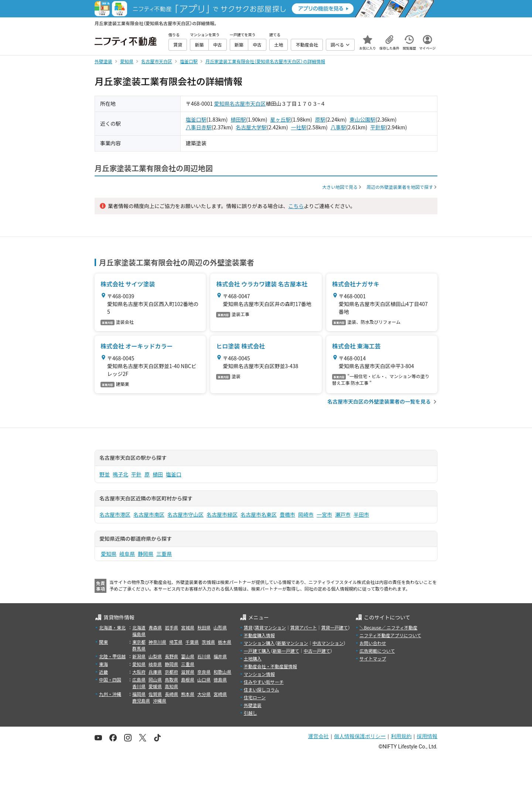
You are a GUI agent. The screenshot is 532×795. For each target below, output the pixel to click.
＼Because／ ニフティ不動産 (388, 627)
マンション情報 (259, 674)
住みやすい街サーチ (264, 682)
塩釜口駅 (196, 119)
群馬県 (139, 648)
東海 (103, 664)
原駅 (320, 119)
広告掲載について (377, 651)
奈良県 (204, 672)
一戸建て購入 (257, 651)
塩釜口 (174, 474)
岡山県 (155, 680)
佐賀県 (155, 694)
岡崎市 (306, 514)
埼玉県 (176, 642)
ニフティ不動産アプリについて (390, 635)
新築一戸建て (286, 651)
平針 (136, 474)
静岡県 (146, 554)
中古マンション (328, 643)
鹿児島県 (141, 701)
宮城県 (188, 627)
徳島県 (220, 680)
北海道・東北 (112, 627)
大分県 (204, 694)
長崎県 (171, 694)
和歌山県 (222, 672)
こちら (296, 206)
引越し (250, 713)
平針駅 (378, 127)
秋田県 (204, 627)
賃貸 (248, 627)
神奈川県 (157, 642)
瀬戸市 (343, 514)
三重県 (164, 554)
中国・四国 (110, 680)
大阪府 (139, 672)
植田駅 (238, 119)
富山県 (188, 656)
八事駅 (338, 127)
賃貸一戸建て (334, 627)
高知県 (171, 686)
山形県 (220, 627)
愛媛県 (155, 686)
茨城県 (208, 642)
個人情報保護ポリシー (360, 736)
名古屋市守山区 (185, 514)
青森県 (155, 627)
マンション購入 (259, 643)
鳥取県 (171, 680)
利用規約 (401, 736)
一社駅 (299, 127)
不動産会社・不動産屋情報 (270, 666)
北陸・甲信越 (112, 656)
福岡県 (139, 694)
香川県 (139, 686)
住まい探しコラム (262, 689)
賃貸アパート (304, 627)
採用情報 (427, 736)
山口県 (204, 680)
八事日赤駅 (199, 127)
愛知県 (222, 103)
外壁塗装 (253, 705)
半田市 (361, 514)
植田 (158, 474)
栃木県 (225, 642)
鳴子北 (120, 474)
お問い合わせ (373, 643)
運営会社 (318, 736)
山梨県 (155, 656)
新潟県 (139, 656)
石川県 (204, 656)
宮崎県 (220, 694)
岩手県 (171, 627)
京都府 (171, 672)
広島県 (139, 680)
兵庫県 (155, 672)
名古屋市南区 (149, 514)
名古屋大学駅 (251, 127)
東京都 (139, 642)
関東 (103, 642)
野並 (105, 474)
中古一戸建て (317, 651)
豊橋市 (287, 514)
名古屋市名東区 (259, 514)
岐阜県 (127, 554)
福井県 (220, 656)
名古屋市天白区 (248, 103)
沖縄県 (160, 701)
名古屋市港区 (115, 514)
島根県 (188, 680)
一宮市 (324, 514)
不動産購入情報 (259, 635)
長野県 (171, 656)
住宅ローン (255, 697)
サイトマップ (373, 658)
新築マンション (293, 643)
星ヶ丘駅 (280, 119)
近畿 (103, 672)
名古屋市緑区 (222, 514)
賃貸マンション (270, 627)
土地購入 (253, 658)
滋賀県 (188, 672)
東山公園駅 (362, 119)
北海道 (139, 627)
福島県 (139, 634)
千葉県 (192, 642)
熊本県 (188, 694)
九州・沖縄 (110, 694)
